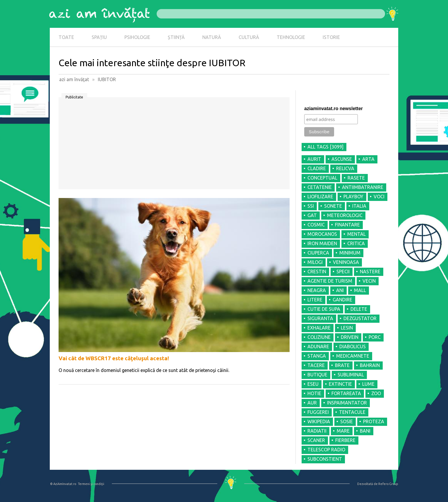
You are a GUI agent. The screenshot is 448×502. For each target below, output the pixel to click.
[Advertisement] (174, 145)
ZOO (376, 393)
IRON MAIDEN (322, 243)
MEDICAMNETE (353, 356)
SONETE (333, 206)
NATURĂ (212, 37)
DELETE (359, 309)
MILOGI (315, 262)
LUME (368, 384)
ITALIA (359, 206)
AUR (312, 403)
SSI (311, 206)
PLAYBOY (353, 197)
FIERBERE (345, 440)
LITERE (315, 300)
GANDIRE (342, 300)
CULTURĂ (249, 37)
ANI (340, 290)
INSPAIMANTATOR (347, 403)
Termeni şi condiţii (91, 484)
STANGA (317, 356)
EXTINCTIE (340, 384)
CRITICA (356, 243)
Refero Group (388, 484)
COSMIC (316, 225)
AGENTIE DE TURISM (330, 281)
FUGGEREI (318, 412)
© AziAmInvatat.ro (63, 484)
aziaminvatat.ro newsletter (334, 109)
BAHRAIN (370, 365)
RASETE (356, 178)
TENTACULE (352, 412)
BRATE (342, 365)
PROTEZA (374, 421)
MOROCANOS (322, 234)
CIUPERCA (318, 253)
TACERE (316, 365)
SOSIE (347, 421)
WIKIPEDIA (319, 421)
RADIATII (317, 431)
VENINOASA (346, 262)
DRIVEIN (350, 337)
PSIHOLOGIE (137, 37)
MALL (360, 290)
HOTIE (314, 393)
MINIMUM (350, 253)
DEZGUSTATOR (360, 318)
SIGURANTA (320, 318)
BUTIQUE (317, 375)
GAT (312, 215)
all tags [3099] (325, 147)
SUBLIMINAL (351, 375)
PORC (375, 337)
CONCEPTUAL (322, 178)
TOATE (66, 37)
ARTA (368, 159)
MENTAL (356, 234)
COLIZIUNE (319, 337)
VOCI (379, 197)
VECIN (369, 281)
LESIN (347, 328)
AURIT (314, 159)
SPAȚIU (99, 37)
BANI (365, 431)
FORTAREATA (346, 393)
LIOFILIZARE (320, 197)
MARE (343, 431)
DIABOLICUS (353, 346)
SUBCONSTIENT (325, 459)
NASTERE (370, 272)
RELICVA (345, 168)
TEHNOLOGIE (291, 37)
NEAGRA (317, 290)
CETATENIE (320, 187)
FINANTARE (347, 225)
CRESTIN (317, 272)
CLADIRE (317, 168)
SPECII (343, 272)
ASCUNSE (342, 159)
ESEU (313, 384)
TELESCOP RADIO (326, 450)
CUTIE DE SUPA (324, 309)
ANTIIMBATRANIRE (363, 187)
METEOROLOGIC (345, 215)
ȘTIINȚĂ (176, 37)
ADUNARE (318, 346)
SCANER (316, 440)
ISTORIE (331, 37)
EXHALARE (319, 328)
